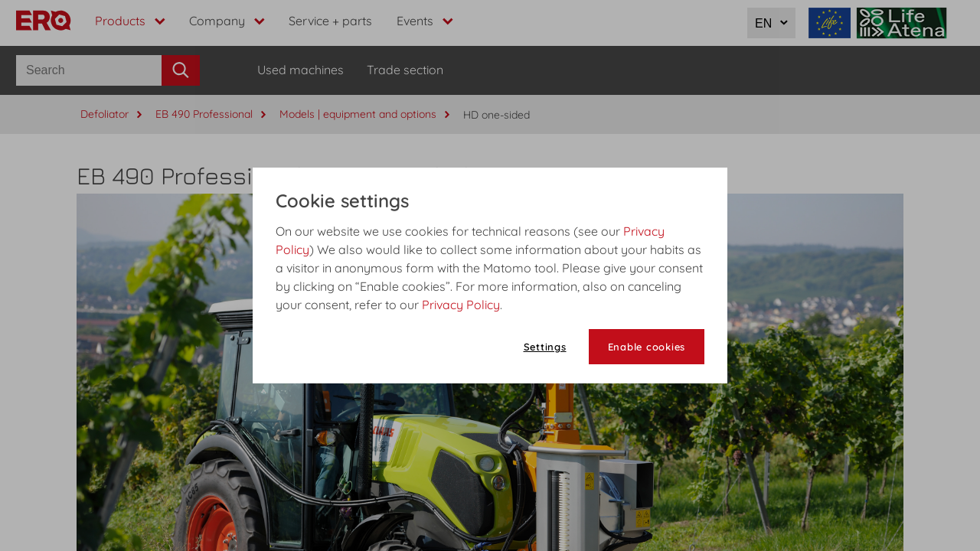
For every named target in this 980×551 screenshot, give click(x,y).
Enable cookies (647, 347)
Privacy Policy (461, 305)
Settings (545, 347)
